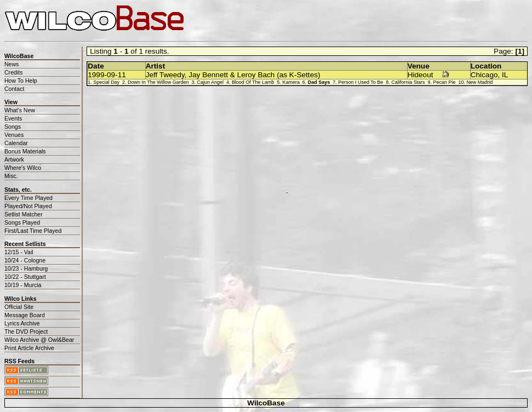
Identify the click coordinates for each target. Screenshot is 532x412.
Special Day (106, 82)
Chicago (484, 75)
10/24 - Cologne (25, 260)
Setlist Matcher (24, 214)
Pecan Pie (445, 82)
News (12, 64)
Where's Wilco (23, 168)
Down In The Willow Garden (158, 82)
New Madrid (479, 82)
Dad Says (319, 82)
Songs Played (22, 222)
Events (13, 118)
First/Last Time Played (33, 231)
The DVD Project (26, 331)
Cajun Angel (210, 82)
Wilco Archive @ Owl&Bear (39, 340)
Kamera (291, 82)
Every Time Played (28, 198)
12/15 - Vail (19, 252)
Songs (13, 127)
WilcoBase (266, 403)
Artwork (14, 159)
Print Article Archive (29, 348)
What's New (20, 110)
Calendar (16, 143)
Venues (14, 135)
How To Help (21, 81)
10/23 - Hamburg (26, 268)
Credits (13, 72)
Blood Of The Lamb (253, 82)
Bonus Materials (25, 151)
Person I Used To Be (361, 82)
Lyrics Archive (22, 323)
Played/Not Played (28, 206)
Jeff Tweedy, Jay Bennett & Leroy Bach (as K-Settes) (233, 75)
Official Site (19, 307)
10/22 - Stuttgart (25, 277)
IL (505, 75)
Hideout (421, 75)
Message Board (25, 315)
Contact (14, 89)
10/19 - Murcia (23, 285)
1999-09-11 (107, 75)
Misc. (11, 176)
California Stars (408, 82)
